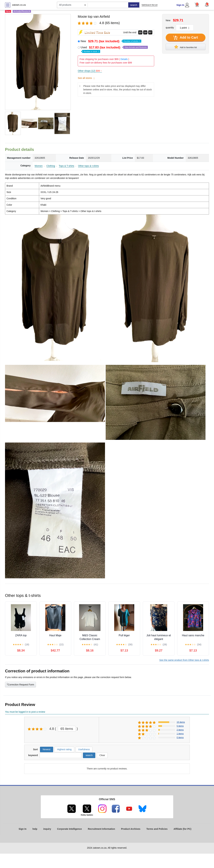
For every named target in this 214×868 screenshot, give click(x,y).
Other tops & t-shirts (88, 166)
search (134, 5)
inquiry (47, 829)
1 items (180, 734)
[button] (207, 5)
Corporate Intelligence (70, 829)
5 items (180, 726)
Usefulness (84, 749)
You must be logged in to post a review (25, 712)
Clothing (51, 166)
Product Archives (131, 829)
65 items (67, 729)
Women (39, 166)
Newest (47, 749)
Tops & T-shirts (67, 166)
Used (114, 49)
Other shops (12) (90, 71)
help (35, 829)
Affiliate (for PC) (182, 829)
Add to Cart (186, 38)
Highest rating (64, 749)
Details (124, 59)
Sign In (180, 5)
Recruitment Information (101, 829)
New (111, 41)
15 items (181, 722)
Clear (102, 755)
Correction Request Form (20, 684)
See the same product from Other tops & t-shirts (184, 660)
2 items (180, 730)
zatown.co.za (19, 5)
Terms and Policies (157, 829)
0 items (180, 737)
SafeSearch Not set (150, 5)
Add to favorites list (186, 47)
